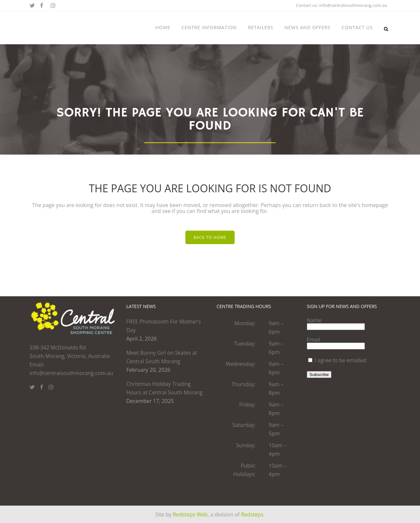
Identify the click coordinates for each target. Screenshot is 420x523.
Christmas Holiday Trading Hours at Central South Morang (164, 388)
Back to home (210, 237)
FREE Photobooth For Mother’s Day (164, 326)
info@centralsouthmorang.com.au (353, 5)
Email (314, 340)
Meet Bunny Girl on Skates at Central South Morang (162, 357)
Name (314, 320)
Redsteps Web (190, 514)
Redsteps (252, 514)
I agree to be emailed (340, 360)
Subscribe (319, 375)
